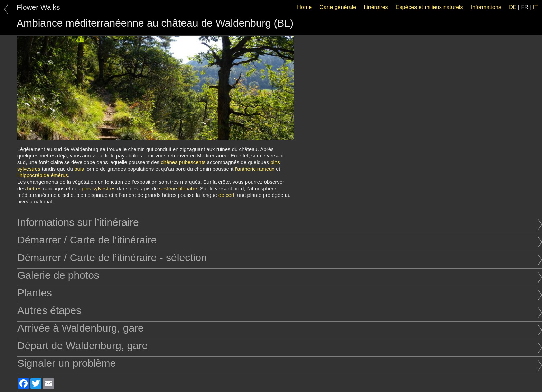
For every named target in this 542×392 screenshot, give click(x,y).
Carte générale (338, 7)
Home (304, 7)
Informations (486, 7)
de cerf (226, 195)
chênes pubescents (183, 162)
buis (79, 169)
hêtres (34, 188)
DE (513, 7)
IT (535, 7)
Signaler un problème (280, 363)
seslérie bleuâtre (178, 188)
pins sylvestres (99, 188)
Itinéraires (376, 7)
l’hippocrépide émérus (43, 175)
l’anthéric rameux (255, 169)
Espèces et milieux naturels (429, 7)
